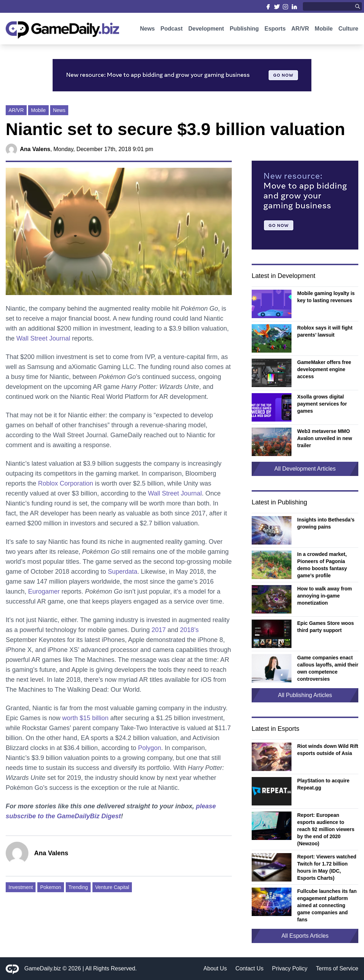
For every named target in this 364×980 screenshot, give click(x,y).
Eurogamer (44, 591)
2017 (159, 630)
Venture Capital (112, 887)
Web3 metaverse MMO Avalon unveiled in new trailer (325, 438)
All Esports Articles (305, 936)
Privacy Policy (290, 968)
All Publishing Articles (305, 695)
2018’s (189, 630)
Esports (275, 31)
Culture (348, 31)
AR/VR (300, 31)
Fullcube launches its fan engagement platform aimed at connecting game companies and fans (327, 905)
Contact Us (249, 968)
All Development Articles (305, 469)
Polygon (149, 748)
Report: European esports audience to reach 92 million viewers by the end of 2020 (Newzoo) (326, 829)
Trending (78, 887)
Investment (21, 887)
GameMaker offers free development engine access (324, 369)
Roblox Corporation (66, 483)
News (148, 31)
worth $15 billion (85, 718)
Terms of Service (337, 968)
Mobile (324, 31)
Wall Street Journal (43, 338)
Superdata (122, 572)
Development (206, 31)
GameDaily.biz (43, 968)
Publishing (244, 31)
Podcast (171, 31)
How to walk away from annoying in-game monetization (325, 596)
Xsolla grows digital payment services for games (322, 404)
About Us (215, 968)
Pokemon (51, 887)
